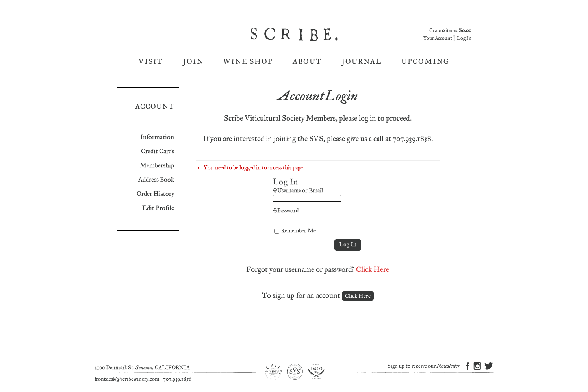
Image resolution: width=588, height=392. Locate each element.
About (307, 62)
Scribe (295, 34)
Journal (362, 62)
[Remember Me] (277, 231)
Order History (155, 194)
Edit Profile (158, 208)
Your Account (438, 38)
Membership (157, 166)
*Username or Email (298, 190)
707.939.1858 (177, 379)
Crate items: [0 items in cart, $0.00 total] (450, 31)
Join (193, 62)
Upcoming (425, 62)
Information (157, 137)
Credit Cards (158, 151)
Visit (151, 62)
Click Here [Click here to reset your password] (373, 270)
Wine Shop (248, 62)
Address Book (156, 180)
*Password (286, 211)
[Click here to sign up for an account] (358, 296)
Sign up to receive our (424, 366)
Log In (464, 38)
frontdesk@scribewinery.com (127, 379)
